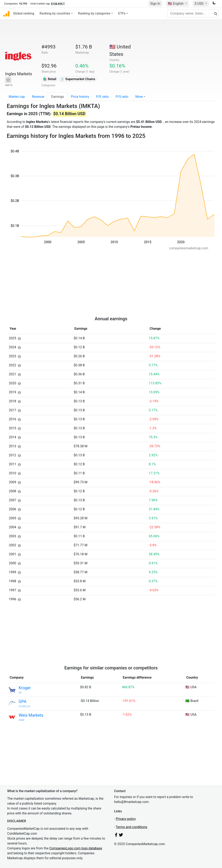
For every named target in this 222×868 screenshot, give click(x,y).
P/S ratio (122, 97)
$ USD (199, 4)
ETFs (122, 13)
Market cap (17, 97)
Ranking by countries (55, 13)
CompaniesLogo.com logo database (76, 848)
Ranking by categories (94, 13)
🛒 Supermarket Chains (78, 79)
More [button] (139, 97)
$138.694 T (58, 4)
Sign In (155, 4)
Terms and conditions (131, 827)
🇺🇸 (176, 4)
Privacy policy (126, 819)
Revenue (38, 97)
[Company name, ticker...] (193, 13)
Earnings (58, 97)
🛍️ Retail (50, 79)
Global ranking (24, 13)
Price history (80, 97)
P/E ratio (102, 97)
